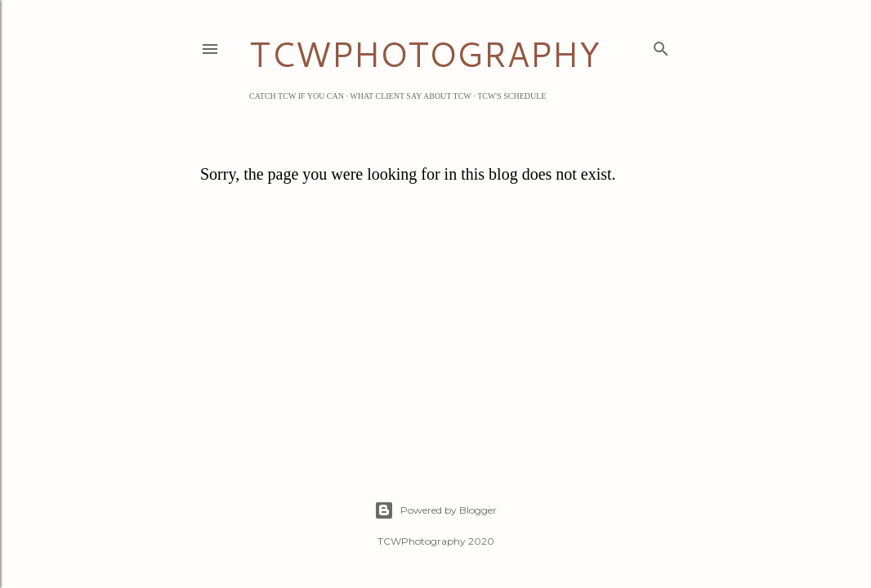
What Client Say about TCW (411, 96)
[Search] (661, 46)
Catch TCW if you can (297, 96)
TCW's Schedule (511, 96)
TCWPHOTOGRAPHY (424, 54)
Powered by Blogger (435, 510)
